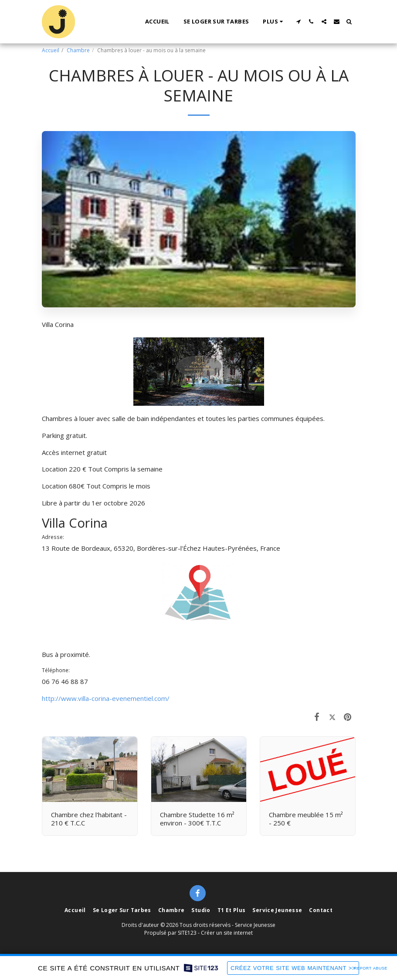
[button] (299, 22)
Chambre (78, 50)
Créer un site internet (227, 933)
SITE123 (187, 933)
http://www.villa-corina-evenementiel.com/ (106, 698)
